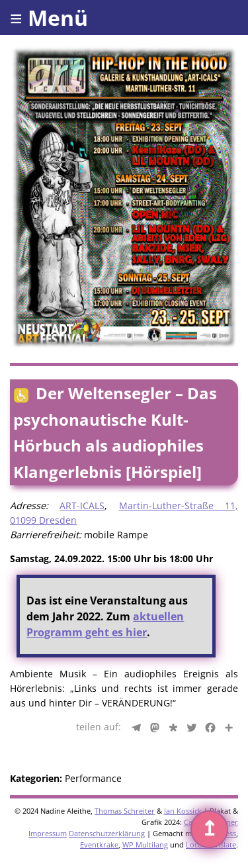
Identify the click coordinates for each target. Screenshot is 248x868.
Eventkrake (99, 844)
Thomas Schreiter (125, 811)
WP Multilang (145, 844)
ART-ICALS (82, 506)
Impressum (48, 833)
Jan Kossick (183, 811)
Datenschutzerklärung (107, 833)
